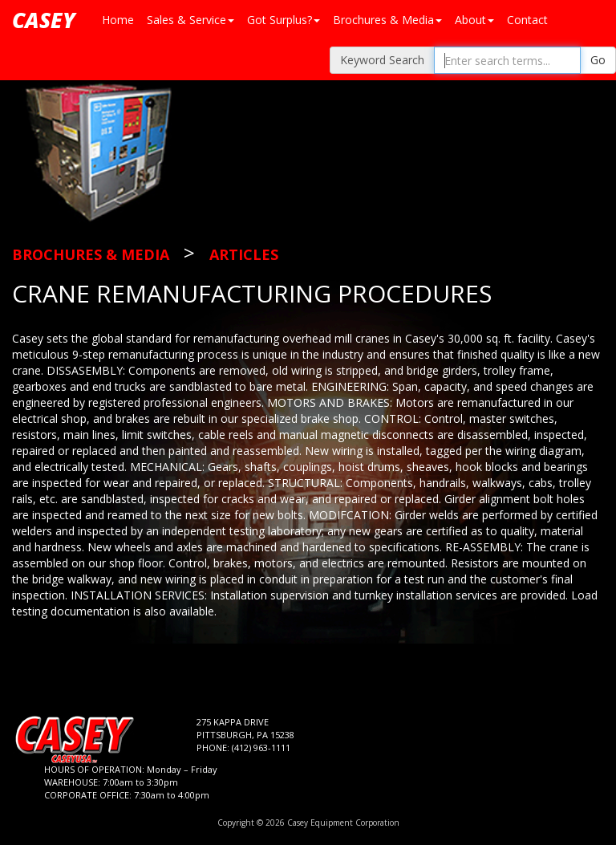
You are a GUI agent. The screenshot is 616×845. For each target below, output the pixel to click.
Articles (244, 254)
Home (118, 20)
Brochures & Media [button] (387, 20)
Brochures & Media (91, 254)
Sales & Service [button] (190, 20)
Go (598, 60)
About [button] (474, 20)
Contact (527, 20)
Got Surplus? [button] (284, 20)
